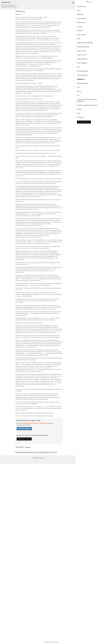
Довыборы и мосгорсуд (83, 83)
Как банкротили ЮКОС (83, 71)
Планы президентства (82, 59)
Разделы (41, 458)
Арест (78, 67)
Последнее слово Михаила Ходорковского (87, 105)
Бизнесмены (80, 31)
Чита (78, 95)
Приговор (79, 109)
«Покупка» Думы (81, 51)
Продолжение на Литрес (84, 122)
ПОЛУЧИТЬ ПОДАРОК (24, 429)
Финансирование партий (83, 47)
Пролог (79, 10)
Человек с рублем (81, 35)
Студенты (79, 26)
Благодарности (81, 117)
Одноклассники (81, 22)
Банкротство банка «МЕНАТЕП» (85, 43)
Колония (79, 91)
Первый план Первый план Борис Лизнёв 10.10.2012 (36, 452)
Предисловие (80, 14)
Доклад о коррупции (82, 63)
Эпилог (79, 113)
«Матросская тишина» (82, 75)
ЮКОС (79, 39)
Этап (78, 87)
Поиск (89, 2)
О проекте (35, 458)
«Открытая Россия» (82, 55)
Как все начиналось (82, 18)
